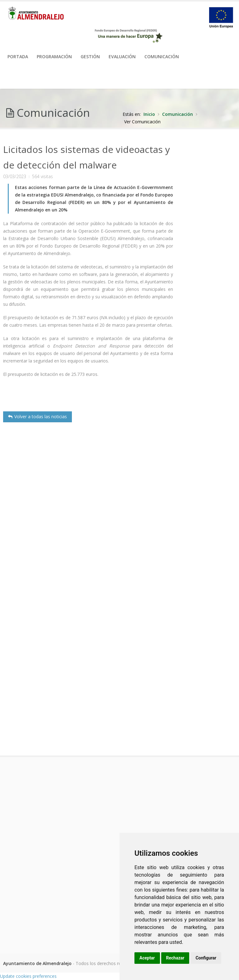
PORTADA (18, 57)
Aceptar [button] (147, 958)
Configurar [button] (206, 958)
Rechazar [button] (175, 958)
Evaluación (122, 57)
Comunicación (162, 57)
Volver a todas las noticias (37, 417)
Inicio (149, 114)
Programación (54, 57)
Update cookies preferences (28, 976)
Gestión (90, 57)
